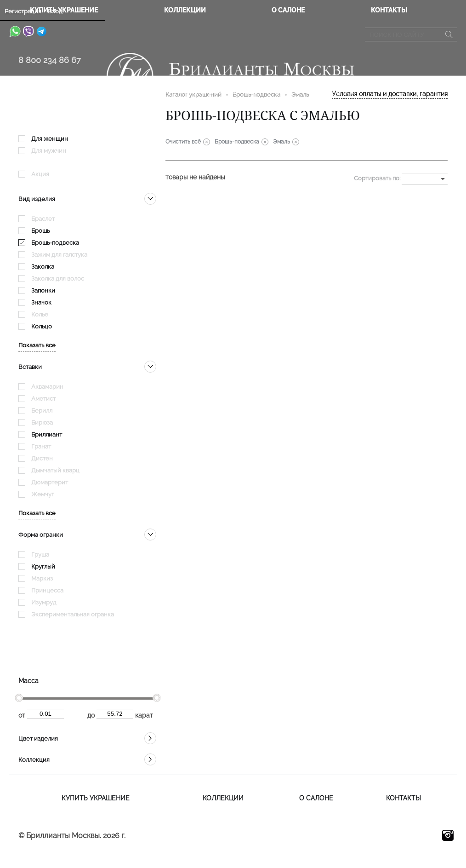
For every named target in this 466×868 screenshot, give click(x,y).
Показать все (37, 345)
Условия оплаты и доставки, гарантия (390, 94)
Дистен (42, 458)
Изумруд (44, 602)
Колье (40, 314)
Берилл (42, 411)
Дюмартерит (50, 482)
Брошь (40, 231)
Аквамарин (47, 387)
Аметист (43, 399)
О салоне (288, 10)
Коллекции (185, 10)
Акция (40, 174)
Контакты (389, 10)
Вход (55, 11)
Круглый (43, 566)
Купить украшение (96, 798)
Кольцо (42, 326)
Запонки (43, 290)
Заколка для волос (58, 279)
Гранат (41, 446)
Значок (41, 302)
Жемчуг (43, 494)
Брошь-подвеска (55, 243)
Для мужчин (49, 151)
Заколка (43, 267)
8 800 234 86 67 (50, 60)
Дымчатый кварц (55, 470)
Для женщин (50, 139)
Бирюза (42, 423)
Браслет (43, 219)
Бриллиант (47, 434)
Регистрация (23, 11)
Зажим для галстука (59, 255)
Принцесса (47, 590)
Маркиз (42, 578)
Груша (40, 555)
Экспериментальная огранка (73, 614)
